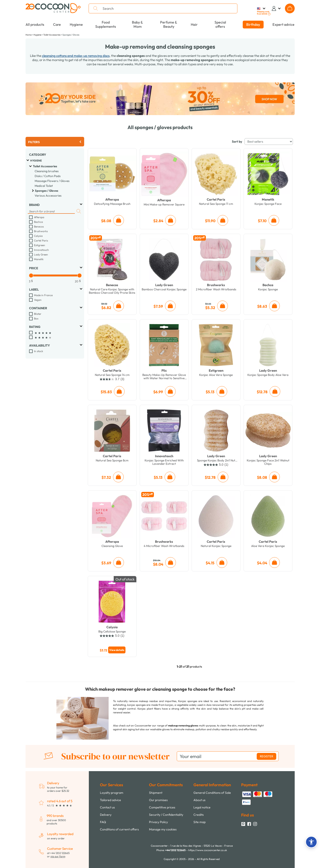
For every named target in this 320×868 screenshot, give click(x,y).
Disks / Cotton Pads (48, 176)
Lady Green (41, 254)
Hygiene (36, 161)
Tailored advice (110, 800)
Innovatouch (41, 250)
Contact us (107, 807)
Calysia (38, 236)
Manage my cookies (163, 829)
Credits (199, 815)
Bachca (38, 222)
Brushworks (41, 231)
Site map (200, 822)
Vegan (38, 300)
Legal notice (202, 807)
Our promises (158, 800)
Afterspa (39, 217)
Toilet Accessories (45, 166)
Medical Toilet (44, 186)
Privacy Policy (158, 822)
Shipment (156, 793)
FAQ (103, 822)
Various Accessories (48, 196)
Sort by (237, 142)
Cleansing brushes (47, 171)
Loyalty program (112, 793)
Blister (38, 314)
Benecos (39, 226)
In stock (39, 351)
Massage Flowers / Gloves (52, 181)
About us (199, 800)
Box (36, 318)
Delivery (106, 815)
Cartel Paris (41, 240)
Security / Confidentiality (166, 815)
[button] (311, 842)
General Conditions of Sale (212, 793)
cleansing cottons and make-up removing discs (76, 56)
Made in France (43, 295)
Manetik (39, 259)
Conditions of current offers (119, 829)
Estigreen (40, 245)
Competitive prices (162, 807)
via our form (58, 856)
